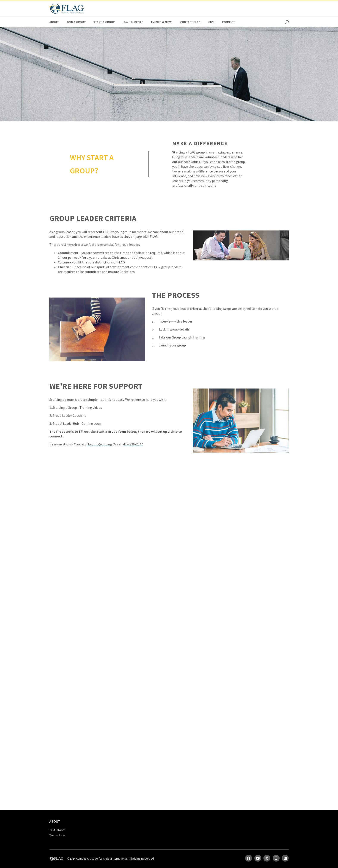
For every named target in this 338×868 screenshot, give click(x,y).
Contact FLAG (190, 22)
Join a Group (76, 22)
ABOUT (54, 22)
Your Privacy (57, 830)
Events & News (162, 22)
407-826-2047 (133, 444)
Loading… (169, 631)
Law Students (133, 22)
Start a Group (104, 22)
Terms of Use (57, 835)
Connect (228, 22)
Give (211, 22)
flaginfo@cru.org (99, 444)
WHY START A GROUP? (92, 164)
